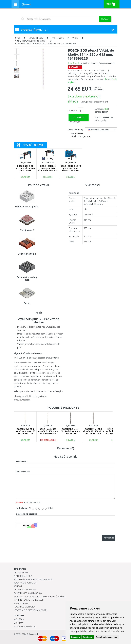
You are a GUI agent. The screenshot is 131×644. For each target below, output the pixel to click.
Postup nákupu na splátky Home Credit (33, 579)
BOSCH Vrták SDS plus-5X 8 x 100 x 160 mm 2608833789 (48, 431)
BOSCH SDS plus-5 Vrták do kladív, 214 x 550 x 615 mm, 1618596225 (46, 44)
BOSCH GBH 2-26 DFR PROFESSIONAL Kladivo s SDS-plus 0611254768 (71, 169)
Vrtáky (75, 38)
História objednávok (24, 626)
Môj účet (18, 623)
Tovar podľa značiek (24, 607)
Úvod (18, 38)
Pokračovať (109, 538)
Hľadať (105, 19)
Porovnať (75, 122)
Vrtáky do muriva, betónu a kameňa (31, 41)
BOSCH (106, 109)
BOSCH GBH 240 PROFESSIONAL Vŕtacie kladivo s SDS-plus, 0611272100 (48, 169)
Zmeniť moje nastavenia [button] (106, 637)
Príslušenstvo (58, 38)
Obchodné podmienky (25, 590)
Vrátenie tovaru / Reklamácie (29, 600)
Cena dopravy (21, 573)
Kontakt (18, 586)
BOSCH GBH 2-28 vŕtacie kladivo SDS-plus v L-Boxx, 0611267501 (25, 169)
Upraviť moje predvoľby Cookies (31, 610)
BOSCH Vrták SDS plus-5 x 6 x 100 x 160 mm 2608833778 (25, 431)
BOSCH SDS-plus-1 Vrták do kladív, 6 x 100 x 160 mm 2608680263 (71, 432)
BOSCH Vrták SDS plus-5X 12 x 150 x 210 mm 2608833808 (93, 431)
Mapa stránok (21, 603)
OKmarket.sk (33, 634)
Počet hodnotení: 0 (89, 63)
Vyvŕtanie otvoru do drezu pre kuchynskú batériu (39, 597)
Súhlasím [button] (76, 637)
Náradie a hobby (36, 38)
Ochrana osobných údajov (28, 593)
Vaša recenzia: (23, 472)
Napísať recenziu (108, 63)
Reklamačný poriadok (25, 583)
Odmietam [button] (88, 637)
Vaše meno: (21, 461)
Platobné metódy (23, 576)
